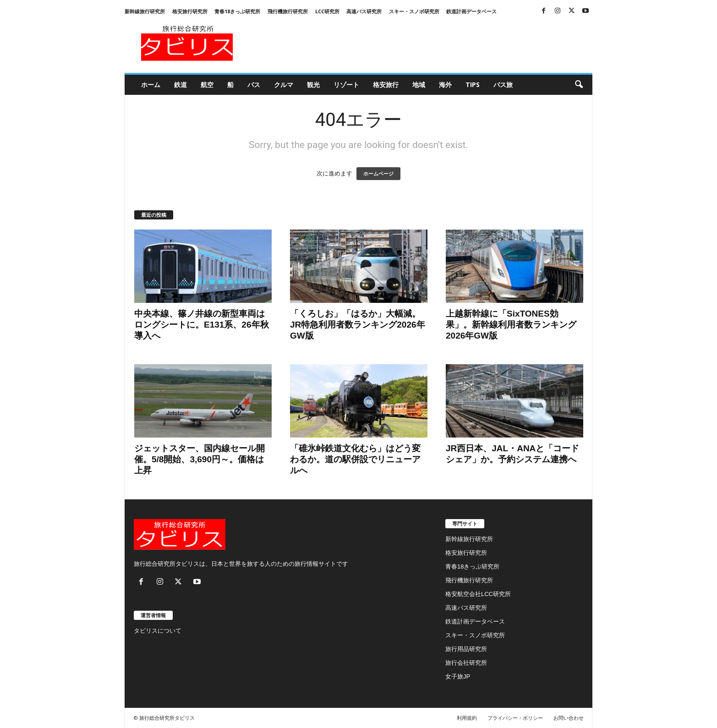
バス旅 (503, 85)
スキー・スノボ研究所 (414, 11)
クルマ (284, 85)
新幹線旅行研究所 (145, 11)
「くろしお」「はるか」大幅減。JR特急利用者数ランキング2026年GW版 (358, 325)
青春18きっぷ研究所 (237, 11)
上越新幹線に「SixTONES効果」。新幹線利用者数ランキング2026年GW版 (511, 325)
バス (254, 85)
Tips (473, 85)
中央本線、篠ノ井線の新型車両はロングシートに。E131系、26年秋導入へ (202, 325)
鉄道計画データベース (471, 11)
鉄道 (181, 85)
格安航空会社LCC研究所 (478, 594)
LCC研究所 (327, 11)
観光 (313, 85)
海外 (445, 85)
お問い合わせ (569, 718)
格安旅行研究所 (190, 11)
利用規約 (467, 718)
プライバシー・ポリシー (515, 718)
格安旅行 (386, 85)
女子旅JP (458, 676)
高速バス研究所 (364, 11)
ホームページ (378, 174)
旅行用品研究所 (466, 649)
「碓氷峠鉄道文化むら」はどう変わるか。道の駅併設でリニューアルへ (355, 459)
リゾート (346, 85)
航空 (207, 85)
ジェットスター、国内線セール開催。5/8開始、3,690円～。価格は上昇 (200, 459)
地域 (419, 85)
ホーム (151, 85)
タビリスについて (158, 631)
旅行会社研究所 (466, 663)
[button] (579, 85)
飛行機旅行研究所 (288, 11)
